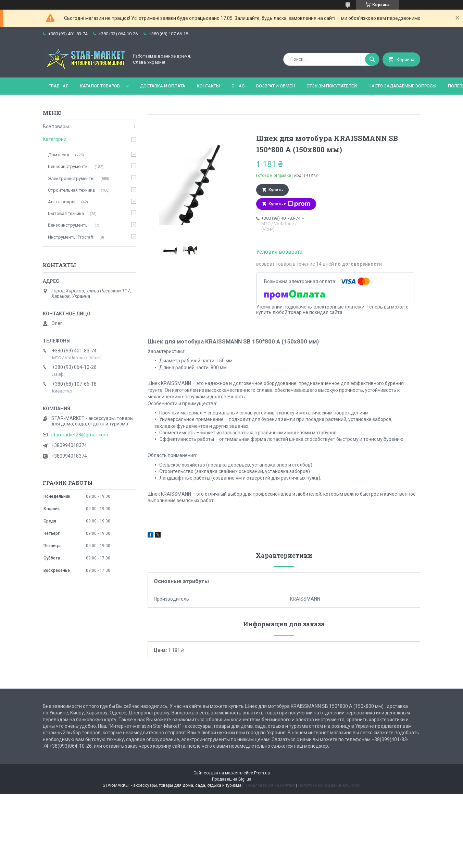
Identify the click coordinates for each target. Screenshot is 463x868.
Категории (55, 139)
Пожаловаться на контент (270, 785)
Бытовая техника (66, 213)
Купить (276, 190)
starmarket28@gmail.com (80, 435)
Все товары (56, 126)
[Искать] (372, 59)
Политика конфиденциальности (329, 785)
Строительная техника (71, 190)
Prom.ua (262, 773)
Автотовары (62, 202)
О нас (238, 86)
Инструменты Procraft (71, 237)
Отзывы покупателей (332, 86)
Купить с (289, 204)
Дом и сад (59, 155)
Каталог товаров (100, 86)
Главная (59, 86)
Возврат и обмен (276, 86)
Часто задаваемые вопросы (402, 86)
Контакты (208, 86)
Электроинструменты (71, 178)
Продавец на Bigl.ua (232, 779)
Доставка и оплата (163, 86)
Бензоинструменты (68, 166)
